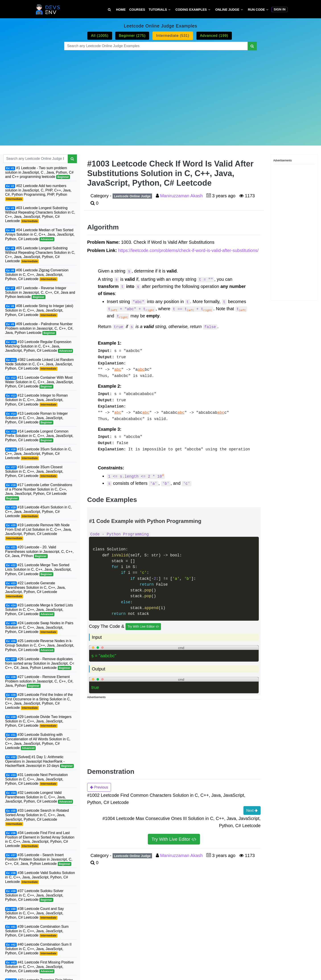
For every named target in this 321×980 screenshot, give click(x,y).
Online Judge (227, 10)
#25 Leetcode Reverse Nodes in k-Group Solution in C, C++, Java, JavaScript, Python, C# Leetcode (40, 645)
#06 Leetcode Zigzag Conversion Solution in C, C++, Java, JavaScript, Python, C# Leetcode (37, 275)
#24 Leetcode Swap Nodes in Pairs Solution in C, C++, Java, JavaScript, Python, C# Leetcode (39, 628)
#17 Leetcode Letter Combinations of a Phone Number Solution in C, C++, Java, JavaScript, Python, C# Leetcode (39, 492)
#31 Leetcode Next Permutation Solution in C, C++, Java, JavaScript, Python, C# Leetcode (36, 779)
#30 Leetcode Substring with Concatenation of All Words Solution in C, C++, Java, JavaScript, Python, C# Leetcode (38, 741)
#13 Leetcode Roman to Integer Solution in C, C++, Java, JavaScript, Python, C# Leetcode (36, 418)
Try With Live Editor (143, 627)
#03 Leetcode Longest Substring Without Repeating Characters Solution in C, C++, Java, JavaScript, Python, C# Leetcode (40, 215)
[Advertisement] (160, 92)
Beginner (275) (132, 36)
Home (121, 10)
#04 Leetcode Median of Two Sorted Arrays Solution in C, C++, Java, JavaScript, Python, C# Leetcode (40, 235)
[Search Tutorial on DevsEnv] (109, 10)
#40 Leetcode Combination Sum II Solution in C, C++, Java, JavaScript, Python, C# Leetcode (38, 949)
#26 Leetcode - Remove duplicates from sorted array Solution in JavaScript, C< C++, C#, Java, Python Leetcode (40, 664)
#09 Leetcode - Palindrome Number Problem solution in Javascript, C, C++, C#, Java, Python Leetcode (39, 329)
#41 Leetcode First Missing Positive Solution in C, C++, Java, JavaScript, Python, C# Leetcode (39, 967)
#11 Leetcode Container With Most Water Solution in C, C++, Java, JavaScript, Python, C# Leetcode (39, 382)
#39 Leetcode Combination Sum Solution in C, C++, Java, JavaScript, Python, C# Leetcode (37, 931)
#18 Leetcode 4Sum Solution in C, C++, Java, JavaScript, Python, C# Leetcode (38, 512)
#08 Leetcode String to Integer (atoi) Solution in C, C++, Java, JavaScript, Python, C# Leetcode (39, 310)
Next (252, 810)
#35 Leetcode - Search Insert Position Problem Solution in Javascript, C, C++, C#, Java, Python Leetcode (39, 859)
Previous (99, 787)
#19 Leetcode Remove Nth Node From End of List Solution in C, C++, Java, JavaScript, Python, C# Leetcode (38, 532)
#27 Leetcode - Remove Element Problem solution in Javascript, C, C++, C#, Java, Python (39, 681)
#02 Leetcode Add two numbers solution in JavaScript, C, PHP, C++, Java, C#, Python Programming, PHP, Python (38, 192)
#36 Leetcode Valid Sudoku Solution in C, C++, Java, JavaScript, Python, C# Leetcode (40, 877)
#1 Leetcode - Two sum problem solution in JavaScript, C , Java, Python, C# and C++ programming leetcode (39, 173)
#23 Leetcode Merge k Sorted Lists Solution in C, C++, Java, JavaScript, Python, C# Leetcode (39, 610)
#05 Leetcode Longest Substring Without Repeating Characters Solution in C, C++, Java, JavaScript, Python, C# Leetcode (40, 255)
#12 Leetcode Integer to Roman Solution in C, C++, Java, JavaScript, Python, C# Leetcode (36, 400)
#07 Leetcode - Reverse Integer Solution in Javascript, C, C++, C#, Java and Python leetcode (40, 293)
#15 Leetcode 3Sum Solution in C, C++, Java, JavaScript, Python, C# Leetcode (38, 454)
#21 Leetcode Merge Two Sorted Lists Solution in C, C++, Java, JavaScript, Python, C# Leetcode (38, 570)
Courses (137, 10)
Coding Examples (191, 10)
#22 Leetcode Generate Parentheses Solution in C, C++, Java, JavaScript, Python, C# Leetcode (35, 590)
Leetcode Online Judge (132, 196)
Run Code (256, 10)
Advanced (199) (214, 36)
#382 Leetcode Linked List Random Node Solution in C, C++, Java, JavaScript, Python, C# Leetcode (39, 364)
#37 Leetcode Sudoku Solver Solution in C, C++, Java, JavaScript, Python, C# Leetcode (34, 895)
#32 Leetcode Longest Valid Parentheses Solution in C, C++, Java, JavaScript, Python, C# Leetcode (39, 797)
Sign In (280, 9)
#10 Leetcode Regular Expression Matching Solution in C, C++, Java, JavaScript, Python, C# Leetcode (39, 346)
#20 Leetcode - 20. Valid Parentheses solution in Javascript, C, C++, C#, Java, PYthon (39, 552)
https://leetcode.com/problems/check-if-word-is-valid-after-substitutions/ (188, 250)
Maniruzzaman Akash (182, 196)
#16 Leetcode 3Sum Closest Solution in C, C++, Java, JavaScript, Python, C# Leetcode (34, 472)
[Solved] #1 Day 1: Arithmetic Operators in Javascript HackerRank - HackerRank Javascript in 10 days (39, 762)
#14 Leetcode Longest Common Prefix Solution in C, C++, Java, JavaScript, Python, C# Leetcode (39, 436)
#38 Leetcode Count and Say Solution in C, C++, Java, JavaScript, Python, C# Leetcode (34, 913)
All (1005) (100, 36)
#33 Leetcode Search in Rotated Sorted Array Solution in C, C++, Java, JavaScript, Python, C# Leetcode (37, 817)
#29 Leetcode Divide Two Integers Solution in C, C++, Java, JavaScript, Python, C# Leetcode (38, 721)
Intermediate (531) (173, 36)
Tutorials (158, 10)
